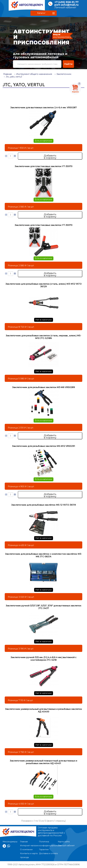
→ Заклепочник (63, 74)
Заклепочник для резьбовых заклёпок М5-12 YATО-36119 (44, 505)
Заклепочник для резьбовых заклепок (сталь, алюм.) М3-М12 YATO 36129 (44, 285)
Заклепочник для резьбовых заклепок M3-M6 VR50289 (44, 387)
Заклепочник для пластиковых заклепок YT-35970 (44, 166)
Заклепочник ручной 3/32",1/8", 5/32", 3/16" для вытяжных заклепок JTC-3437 (44, 607)
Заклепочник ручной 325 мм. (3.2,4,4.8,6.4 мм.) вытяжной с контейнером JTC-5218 (44, 659)
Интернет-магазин (29, 846)
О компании (26, 849)
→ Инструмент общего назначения (33, 74)
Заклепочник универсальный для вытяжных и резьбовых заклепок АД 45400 (44, 710)
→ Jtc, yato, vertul (13, 77)
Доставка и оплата (48, 853)
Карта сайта (64, 842)
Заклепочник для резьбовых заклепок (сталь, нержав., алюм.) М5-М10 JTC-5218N (43, 337)
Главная (8, 74)
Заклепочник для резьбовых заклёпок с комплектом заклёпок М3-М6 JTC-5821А (43, 555)
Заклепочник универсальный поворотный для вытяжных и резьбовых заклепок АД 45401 (43, 762)
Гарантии (44, 849)
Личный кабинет (65, 7)
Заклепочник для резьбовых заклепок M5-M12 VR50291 (44, 446)
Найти (68, 64)
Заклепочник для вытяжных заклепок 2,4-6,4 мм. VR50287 (43, 108)
